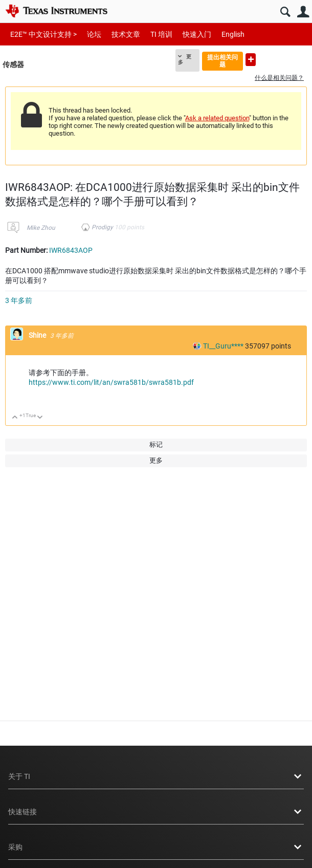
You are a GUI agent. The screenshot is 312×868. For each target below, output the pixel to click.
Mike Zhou (41, 228)
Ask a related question (217, 118)
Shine (38, 335)
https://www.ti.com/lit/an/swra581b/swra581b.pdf (111, 382)
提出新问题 (251, 60)
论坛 (94, 34)
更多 (185, 59)
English (233, 34)
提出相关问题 (222, 61)
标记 (156, 444)
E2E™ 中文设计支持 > (43, 34)
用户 (303, 12)
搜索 (285, 12)
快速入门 (197, 34)
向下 (40, 418)
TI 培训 (161, 34)
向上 (15, 418)
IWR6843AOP (71, 250)
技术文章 (126, 34)
